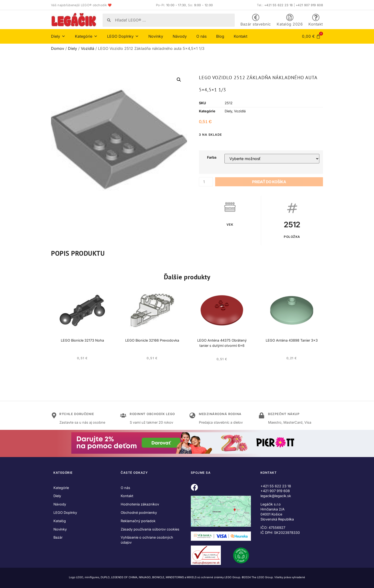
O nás (201, 36)
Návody (180, 36)
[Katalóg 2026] (290, 17)
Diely (58, 36)
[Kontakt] (316, 17)
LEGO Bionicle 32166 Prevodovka (152, 340)
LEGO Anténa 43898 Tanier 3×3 (292, 340)
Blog (220, 36)
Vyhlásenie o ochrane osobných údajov (147, 540)
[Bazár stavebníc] (256, 17)
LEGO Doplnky (123, 36)
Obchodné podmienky (139, 513)
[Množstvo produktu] (206, 182)
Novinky (156, 36)
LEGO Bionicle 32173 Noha (82, 340)
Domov (58, 48)
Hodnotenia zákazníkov (140, 504)
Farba (212, 157)
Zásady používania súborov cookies (150, 529)
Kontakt (316, 24)
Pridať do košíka (269, 182)
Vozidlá (88, 48)
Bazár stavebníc (256, 24)
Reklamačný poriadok (138, 521)
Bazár (58, 537)
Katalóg (60, 521)
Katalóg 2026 (290, 24)
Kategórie (86, 36)
